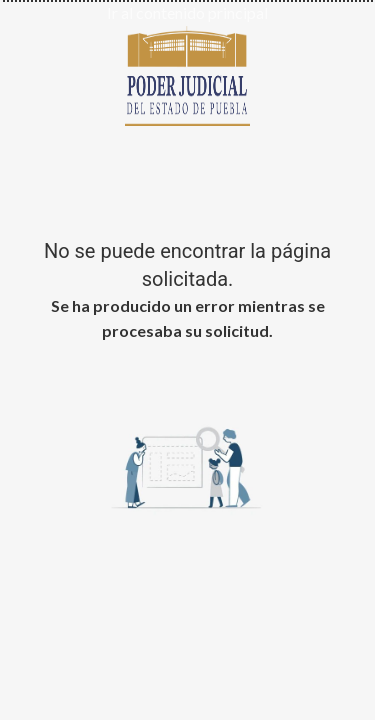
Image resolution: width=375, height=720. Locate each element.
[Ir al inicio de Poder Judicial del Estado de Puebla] (187, 73)
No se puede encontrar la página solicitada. (187, 265)
